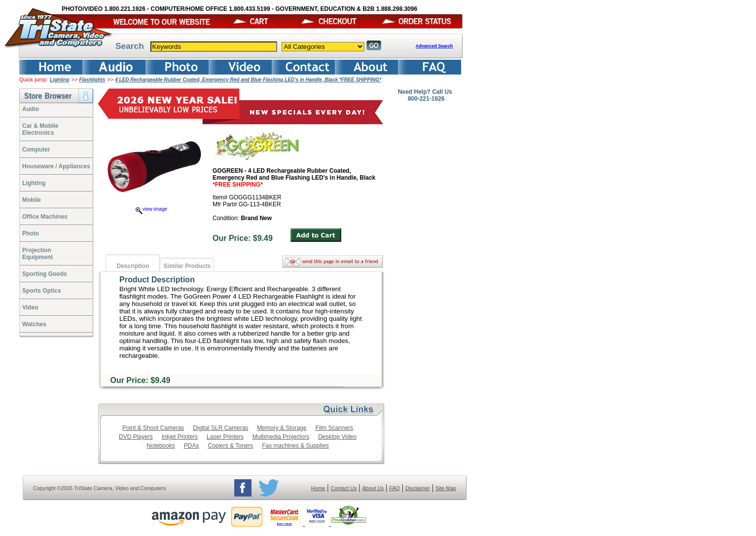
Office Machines (45, 217)
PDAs (192, 446)
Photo (31, 233)
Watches (34, 324)
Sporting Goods (45, 274)
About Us (373, 488)
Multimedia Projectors (281, 437)
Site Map (446, 488)
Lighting (59, 80)
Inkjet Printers (180, 437)
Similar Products (187, 266)
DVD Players (136, 437)
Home (318, 488)
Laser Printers (225, 437)
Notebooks (161, 446)
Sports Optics (42, 291)
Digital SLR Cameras (220, 428)
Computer (36, 150)
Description (133, 266)
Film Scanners (334, 428)
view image (151, 209)
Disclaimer (418, 488)
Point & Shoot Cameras (153, 428)
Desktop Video (337, 437)
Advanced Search (434, 46)
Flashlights (92, 80)
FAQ (394, 488)
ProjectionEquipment (37, 254)
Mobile (32, 200)
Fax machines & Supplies (295, 446)
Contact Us (344, 488)
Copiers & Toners (230, 446)
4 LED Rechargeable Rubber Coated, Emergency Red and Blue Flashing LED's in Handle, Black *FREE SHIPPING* (248, 80)
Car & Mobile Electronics (40, 129)
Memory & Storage (282, 428)
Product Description (157, 280)
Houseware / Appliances (56, 166)
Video (30, 307)
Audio (31, 109)
